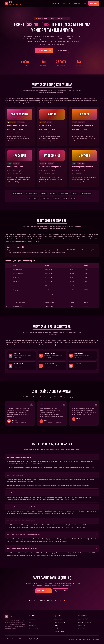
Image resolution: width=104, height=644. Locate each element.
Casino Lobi (56, 3)
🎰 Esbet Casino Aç (43, 591)
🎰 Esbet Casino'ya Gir (44, 50)
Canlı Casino (77, 3)
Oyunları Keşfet (62, 50)
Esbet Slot (78, 640)
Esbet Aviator (96, 640)
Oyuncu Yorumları (34, 629)
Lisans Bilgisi (81, 629)
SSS (85, 3)
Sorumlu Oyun (82, 626)
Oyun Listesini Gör (61, 591)
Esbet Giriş (94, 3)
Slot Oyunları (66, 3)
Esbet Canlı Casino (87, 640)
